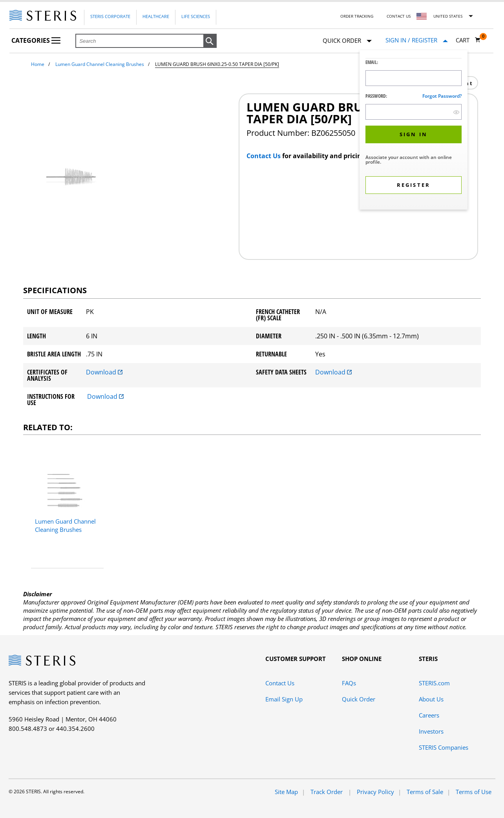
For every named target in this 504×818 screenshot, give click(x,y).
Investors (431, 731)
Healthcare (156, 16)
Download (104, 372)
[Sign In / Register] (417, 40)
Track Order (327, 792)
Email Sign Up (284, 699)
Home (38, 64)
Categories (36, 40)
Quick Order (347, 41)
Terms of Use (474, 792)
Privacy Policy (375, 792)
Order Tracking (357, 16)
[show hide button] (456, 112)
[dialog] (414, 131)
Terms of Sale (425, 792)
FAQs (349, 683)
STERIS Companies (444, 747)
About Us (431, 699)
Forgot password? (442, 96)
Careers (429, 715)
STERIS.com (434, 683)
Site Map (286, 792)
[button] (210, 41)
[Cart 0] (468, 40)
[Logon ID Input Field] (414, 78)
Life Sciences (196, 16)
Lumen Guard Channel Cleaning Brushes (100, 64)
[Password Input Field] (414, 112)
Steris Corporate (110, 16)
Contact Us (399, 16)
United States (448, 16)
